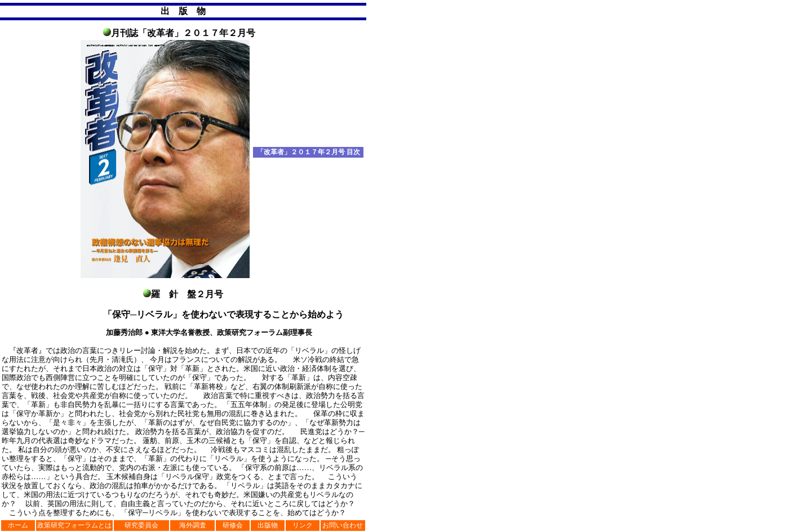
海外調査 (193, 525)
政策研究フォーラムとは (74, 525)
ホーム (18, 525)
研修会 (233, 525)
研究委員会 (141, 525)
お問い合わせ (343, 525)
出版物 (268, 525)
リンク (303, 525)
